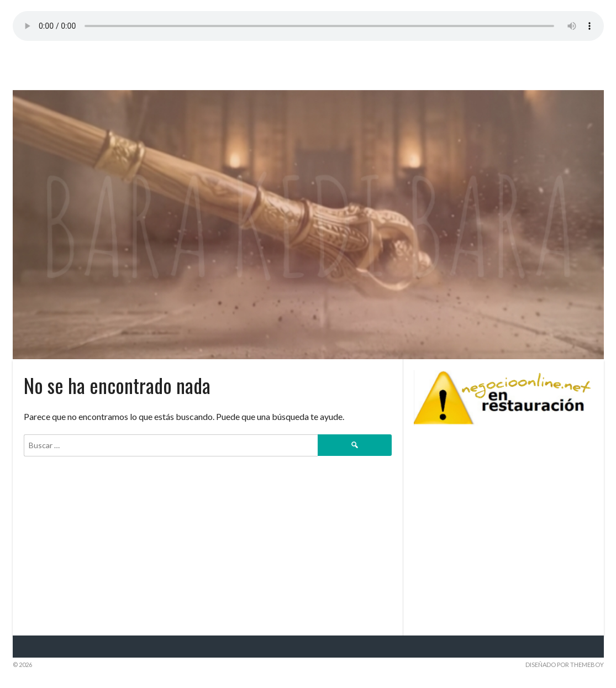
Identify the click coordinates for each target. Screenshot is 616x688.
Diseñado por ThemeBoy (565, 665)
